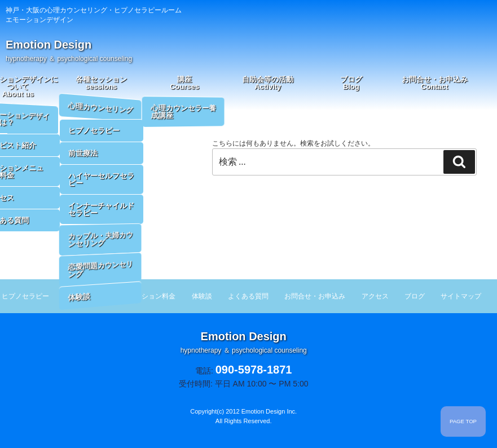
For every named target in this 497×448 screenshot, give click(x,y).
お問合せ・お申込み (435, 83)
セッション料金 (152, 296)
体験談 (202, 296)
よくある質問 (248, 296)
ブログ (351, 83)
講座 (184, 83)
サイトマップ (461, 296)
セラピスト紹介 (89, 296)
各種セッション (101, 83)
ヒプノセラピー (25, 296)
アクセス (375, 296)
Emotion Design (69, 50)
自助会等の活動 (268, 83)
